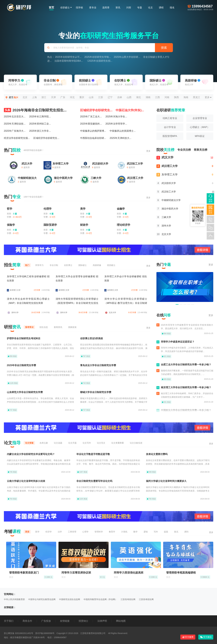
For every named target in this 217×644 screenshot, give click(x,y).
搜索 (164, 48)
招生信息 (44, 327)
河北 (72, 97)
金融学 (121, 209)
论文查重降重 (118, 443)
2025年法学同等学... (116, 124)
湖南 (148, 97)
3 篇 (15, 214)
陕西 (176, 97)
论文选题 (58, 443)
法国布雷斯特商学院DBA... (69, 61)
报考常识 (29, 327)
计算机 (124, 532)
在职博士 (68, 265)
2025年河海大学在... (116, 117)
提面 (166, 532)
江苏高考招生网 (128, 599)
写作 (156, 532)
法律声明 (102, 621)
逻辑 (146, 532)
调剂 (186, 532)
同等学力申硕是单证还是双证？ (178, 343)
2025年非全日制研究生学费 (22, 365)
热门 (27, 265)
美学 (83, 209)
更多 (207, 97)
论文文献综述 (136, 443)
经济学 (49, 532)
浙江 (44, 97)
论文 (150, 8)
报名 (172, 8)
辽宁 (110, 97)
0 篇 (52, 214)
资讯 (118, 8)
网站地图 (121, 621)
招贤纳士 (83, 621)
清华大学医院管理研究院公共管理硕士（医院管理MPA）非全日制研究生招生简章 (77, 303)
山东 (91, 97)
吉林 (120, 97)
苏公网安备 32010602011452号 (19, 633)
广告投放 (46, 621)
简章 (201, 150)
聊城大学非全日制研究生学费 (96, 392)
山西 (129, 97)
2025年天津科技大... (120, 138)
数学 (135, 532)
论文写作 (87, 443)
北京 (25, 97)
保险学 (11, 225)
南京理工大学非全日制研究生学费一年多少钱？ (186, 389)
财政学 (84, 225)
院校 (165, 150)
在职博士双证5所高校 (92, 338)
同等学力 (39, 265)
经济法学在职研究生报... (17, 138)
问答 (129, 8)
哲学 (10, 209)
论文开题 (72, 443)
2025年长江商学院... (40, 117)
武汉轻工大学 (135, 164)
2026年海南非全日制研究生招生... (35, 110)
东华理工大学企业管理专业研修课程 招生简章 (77, 279)
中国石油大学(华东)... (130, 110)
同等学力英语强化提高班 (129, 573)
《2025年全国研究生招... (99, 61)
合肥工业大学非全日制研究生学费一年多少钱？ (186, 366)
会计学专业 (170, 127)
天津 (53, 97)
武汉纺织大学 (100, 164)
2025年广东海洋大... (15, 131)
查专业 (93, 8)
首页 (51, 7)
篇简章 (26, 167)
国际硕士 (83, 265)
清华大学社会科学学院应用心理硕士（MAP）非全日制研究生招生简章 (28, 301)
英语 (27, 532)
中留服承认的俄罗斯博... (93, 131)
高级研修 (97, 265)
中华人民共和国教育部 (14, 599)
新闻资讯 (58, 327)
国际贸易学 (50, 225)
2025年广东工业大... (91, 117)
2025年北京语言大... (15, 117)
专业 (184, 150)
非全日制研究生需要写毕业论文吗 (94, 481)
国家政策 (72, 327)
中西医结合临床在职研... (93, 138)
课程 (161, 8)
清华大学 (164, 226)
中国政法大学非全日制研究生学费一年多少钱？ (186, 412)
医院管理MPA (170, 136)
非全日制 (54, 265)
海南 (186, 97)
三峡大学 (96, 178)
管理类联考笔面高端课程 (181, 573)
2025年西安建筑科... (91, 124)
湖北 (138, 97)
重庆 (82, 97)
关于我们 (9, 621)
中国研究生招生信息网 (70, 599)
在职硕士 (65, 8)
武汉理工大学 (135, 178)
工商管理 (72, 532)
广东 (63, 97)
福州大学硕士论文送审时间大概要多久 (166, 481)
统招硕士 (111, 265)
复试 (176, 532)
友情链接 (65, 621)
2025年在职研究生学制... (98, 57)
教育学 (112, 532)
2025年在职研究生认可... (68, 57)
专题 (140, 8)
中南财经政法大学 (169, 200)
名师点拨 (44, 443)
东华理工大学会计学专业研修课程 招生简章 (126, 279)
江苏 (101, 97)
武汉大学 (27, 164)
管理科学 (99, 532)
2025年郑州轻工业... (40, 124)
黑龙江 (197, 97)
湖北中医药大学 (63, 178)
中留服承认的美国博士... (123, 131)
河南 (167, 97)
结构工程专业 (170, 118)
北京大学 (164, 234)
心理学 (85, 532)
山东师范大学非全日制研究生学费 (25, 392)
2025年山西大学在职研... (127, 57)
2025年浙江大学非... (40, 131)
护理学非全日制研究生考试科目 (24, 338)
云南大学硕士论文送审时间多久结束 (26, 481)
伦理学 (48, 209)
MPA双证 (200, 136)
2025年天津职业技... (15, 124)
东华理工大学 (61, 164)
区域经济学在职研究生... (46, 138)
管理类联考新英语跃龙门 (24, 573)
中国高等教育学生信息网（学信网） (100, 599)
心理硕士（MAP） (200, 127)
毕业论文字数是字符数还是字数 (93, 454)
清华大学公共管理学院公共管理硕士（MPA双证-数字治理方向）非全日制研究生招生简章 (126, 303)
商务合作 (27, 621)
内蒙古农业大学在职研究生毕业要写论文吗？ (31, 454)
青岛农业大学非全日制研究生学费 (98, 365)
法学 (60, 532)
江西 (157, 97)
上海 (34, 97)
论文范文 (101, 443)
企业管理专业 (200, 118)
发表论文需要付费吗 (157, 454)
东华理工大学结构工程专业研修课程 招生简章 (28, 279)
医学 (37, 532)
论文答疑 (29, 443)
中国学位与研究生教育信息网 (42, 599)
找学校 (79, 8)
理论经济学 (124, 225)
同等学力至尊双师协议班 (76, 573)
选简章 (106, 8)
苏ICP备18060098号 (45, 633)
